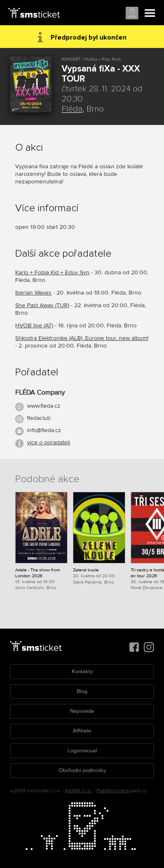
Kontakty (82, 672)
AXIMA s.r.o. (79, 791)
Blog (82, 691)
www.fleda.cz (44, 406)
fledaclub (39, 418)
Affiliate (82, 731)
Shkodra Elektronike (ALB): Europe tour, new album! (82, 338)
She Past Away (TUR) (42, 305)
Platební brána (113, 791)
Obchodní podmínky (82, 770)
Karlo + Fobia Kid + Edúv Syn (52, 272)
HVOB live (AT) (34, 325)
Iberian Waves (33, 293)
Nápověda (82, 711)
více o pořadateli (48, 442)
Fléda (72, 109)
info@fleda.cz (44, 430)
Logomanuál (82, 751)
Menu (150, 13)
